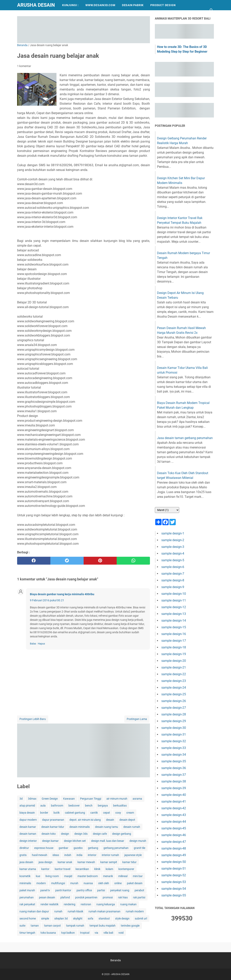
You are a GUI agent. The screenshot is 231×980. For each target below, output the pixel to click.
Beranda (116, 960)
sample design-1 (173, 533)
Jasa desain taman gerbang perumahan (185, 438)
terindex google (130, 926)
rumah (58, 911)
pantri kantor (63, 890)
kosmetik (25, 876)
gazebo (78, 848)
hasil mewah (40, 855)
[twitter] (67, 561)
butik (57, 813)
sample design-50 (174, 862)
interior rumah (110, 855)
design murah (138, 841)
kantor (45, 869)
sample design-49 (174, 855)
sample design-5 (173, 560)
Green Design (50, 799)
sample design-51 (174, 869)
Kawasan (69, 799)
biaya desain (27, 813)
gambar (63, 848)
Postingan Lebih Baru (33, 719)
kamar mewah (86, 862)
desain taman (28, 834)
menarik (108, 876)
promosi (108, 897)
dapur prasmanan (53, 820)
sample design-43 (174, 815)
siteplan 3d (61, 918)
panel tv (45, 890)
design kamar (50, 841)
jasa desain (26, 862)
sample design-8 (173, 580)
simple (45, 918)
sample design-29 (174, 721)
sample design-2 (173, 540)
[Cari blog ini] (212, 10)
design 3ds (81, 834)
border (44, 813)
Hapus (41, 644)
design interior (28, 841)
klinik (97, 869)
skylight (78, 918)
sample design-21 (174, 667)
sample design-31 (174, 734)
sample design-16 (174, 634)
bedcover (74, 806)
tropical (85, 933)
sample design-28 (174, 714)
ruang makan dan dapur (34, 911)
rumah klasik (75, 911)
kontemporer (126, 869)
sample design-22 (174, 674)
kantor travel (62, 869)
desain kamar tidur (53, 827)
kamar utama (28, 869)
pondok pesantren (86, 897)
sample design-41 (174, 801)
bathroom (57, 806)
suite (22, 926)
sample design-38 (174, 781)
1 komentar (24, 66)
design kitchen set (75, 841)
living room (52, 876)
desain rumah (132, 827)
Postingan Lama (137, 719)
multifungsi (58, 883)
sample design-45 (174, 828)
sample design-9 (173, 587)
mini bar (138, 876)
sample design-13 (174, 614)
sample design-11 (174, 600)
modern (41, 883)
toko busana (48, 933)
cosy (118, 813)
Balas (33, 644)
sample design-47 (174, 842)
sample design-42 (174, 808)
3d (21, 799)
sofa (91, 918)
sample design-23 (174, 681)
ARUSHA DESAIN (36, 5)
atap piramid (27, 806)
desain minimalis (80, 827)
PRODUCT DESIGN (163, 5)
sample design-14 (174, 621)
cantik (94, 813)
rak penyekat (27, 904)
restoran (86, 904)
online (118, 883)
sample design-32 (174, 741)
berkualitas (120, 806)
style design (122, 918)
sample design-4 (173, 553)
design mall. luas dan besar (108, 841)
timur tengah (27, 933)
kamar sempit (109, 862)
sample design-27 (174, 708)
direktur (24, 848)
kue (38, 876)
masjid (68, 876)
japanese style (133, 855)
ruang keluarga (106, 904)
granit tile (140, 848)
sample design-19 (174, 654)
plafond (65, 897)
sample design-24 (174, 688)
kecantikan (82, 869)
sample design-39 (174, 788)
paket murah (27, 890)
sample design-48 (174, 848)
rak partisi (139, 897)
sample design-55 (174, 895)
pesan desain (47, 897)
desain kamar (28, 827)
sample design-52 (174, 875)
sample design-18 (174, 647)
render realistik (49, 904)
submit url (141, 918)
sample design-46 (174, 835)
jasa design (45, 862)
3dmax (32, 799)
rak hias (123, 897)
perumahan (27, 897)
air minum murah (117, 799)
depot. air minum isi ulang (85, 820)
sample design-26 (174, 701)
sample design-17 (174, 641)
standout (104, 918)
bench (89, 806)
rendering (70, 904)
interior (92, 855)
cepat (107, 813)
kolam (109, 869)
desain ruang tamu (107, 827)
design (65, 834)
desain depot (127, 820)
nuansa (88, 883)
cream (130, 813)
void (121, 933)
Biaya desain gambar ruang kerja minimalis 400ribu (62, 594)
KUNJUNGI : (70, 5)
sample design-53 (174, 882)
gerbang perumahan (116, 848)
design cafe (100, 834)
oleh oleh (104, 883)
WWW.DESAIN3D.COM (100, 5)
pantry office (84, 890)
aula (43, 806)
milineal (123, 876)
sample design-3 (173, 547)
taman (35, 926)
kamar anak (65, 862)
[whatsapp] (133, 561)
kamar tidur (129, 862)
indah (68, 855)
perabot (139, 890)
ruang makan (128, 904)
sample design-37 (174, 775)
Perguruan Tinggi (91, 799)
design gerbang (122, 834)
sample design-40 (174, 795)
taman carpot (52, 926)
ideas (56, 855)
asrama (137, 799)
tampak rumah (75, 926)
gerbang (93, 848)
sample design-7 (173, 574)
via (96, 933)
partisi (101, 890)
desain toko (49, 834)
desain (110, 820)
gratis (23, 855)
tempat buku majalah (103, 926)
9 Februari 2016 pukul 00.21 (47, 600)
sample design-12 (174, 607)
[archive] (167, 510)
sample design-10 (174, 594)
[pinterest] (100, 561)
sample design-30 (174, 728)
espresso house (44, 848)
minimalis (25, 883)
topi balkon (68, 933)
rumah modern (135, 911)
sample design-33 (174, 748)
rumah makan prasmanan (104, 911)
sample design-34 (174, 755)
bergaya (103, 806)
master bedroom (88, 876)
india (79, 855)
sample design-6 (173, 567)
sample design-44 (174, 822)
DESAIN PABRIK (133, 5)
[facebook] (34, 561)
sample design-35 (174, 761)
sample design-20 (174, 661)
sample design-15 (174, 627)
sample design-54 (174, 889)
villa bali (108, 933)
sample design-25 (174, 694)
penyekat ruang (120, 890)
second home (28, 918)
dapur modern (28, 820)
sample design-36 (174, 768)
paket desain (135, 883)
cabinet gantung (75, 813)
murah (74, 883)
